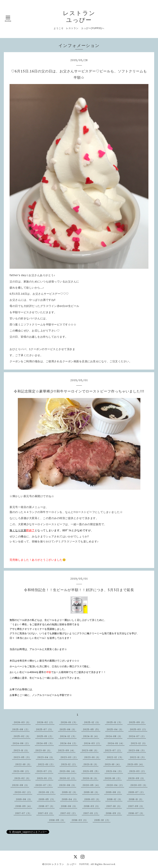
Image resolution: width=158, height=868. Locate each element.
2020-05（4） (91, 785)
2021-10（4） (113, 764)
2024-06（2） (21, 743)
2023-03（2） (69, 757)
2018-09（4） (24, 806)
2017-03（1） (46, 813)
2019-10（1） (92, 792)
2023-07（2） (114, 750)
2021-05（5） (91, 771)
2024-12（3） (68, 736)
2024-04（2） (69, 743)
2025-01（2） (45, 736)
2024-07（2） (137, 736)
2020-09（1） (137, 778)
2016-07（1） (136, 813)
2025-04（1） (115, 729)
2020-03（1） (139, 785)
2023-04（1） (46, 757)
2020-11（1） (91, 778)
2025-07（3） (45, 729)
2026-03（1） (22, 722)
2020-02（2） (23, 792)
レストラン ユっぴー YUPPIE (70, 864)
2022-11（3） (138, 757)
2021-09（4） (136, 764)
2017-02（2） (69, 813)
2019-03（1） (92, 799)
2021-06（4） (68, 771)
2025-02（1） (22, 736)
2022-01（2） (46, 764)
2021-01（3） (45, 778)
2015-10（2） (102, 820)
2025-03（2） (139, 729)
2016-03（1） (80, 820)
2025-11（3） (115, 722)
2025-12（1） (92, 722)
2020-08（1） (21, 785)
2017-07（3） (23, 813)
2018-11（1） (136, 799)
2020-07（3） (44, 785)
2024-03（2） (93, 743)
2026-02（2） (46, 722)
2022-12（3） (115, 757)
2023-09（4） (67, 750)
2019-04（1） (70, 799)
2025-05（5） (92, 729)
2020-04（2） (115, 785)
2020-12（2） (68, 778)
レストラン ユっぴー (79, 16)
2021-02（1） (23, 778)
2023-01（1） (92, 757)
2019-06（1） (24, 799)
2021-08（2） (22, 771)
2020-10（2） (113, 778)
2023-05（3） (22, 757)
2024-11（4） (91, 736)
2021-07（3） (45, 771)
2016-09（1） (114, 813)
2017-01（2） (91, 813)
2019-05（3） (47, 799)
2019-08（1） (114, 792)
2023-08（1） (90, 750)
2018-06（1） (69, 806)
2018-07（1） (47, 806)
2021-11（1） (91, 764)
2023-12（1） (139, 743)
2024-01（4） (116, 743)
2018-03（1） (92, 806)
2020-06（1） (68, 785)
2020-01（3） (47, 792)
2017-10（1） (114, 806)
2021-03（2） (138, 771)
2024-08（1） (114, 736)
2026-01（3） (69, 722)
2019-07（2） (137, 792)
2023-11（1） (21, 750)
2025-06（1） (68, 729)
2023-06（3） (137, 750)
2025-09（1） (137, 722)
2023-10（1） (44, 750)
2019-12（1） (70, 792)
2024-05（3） (45, 743)
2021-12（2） (69, 764)
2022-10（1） (23, 764)
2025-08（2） (21, 729)
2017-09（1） (136, 806)
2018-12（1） (115, 799)
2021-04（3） (115, 771)
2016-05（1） (57, 820)
